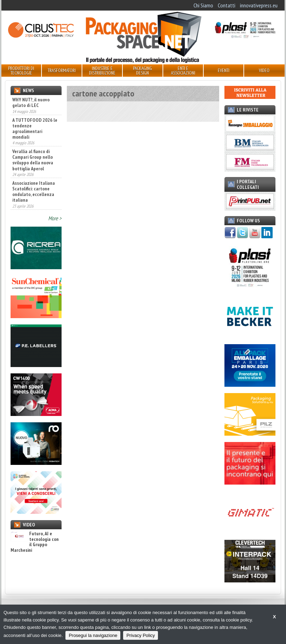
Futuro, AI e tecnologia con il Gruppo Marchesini (35, 542)
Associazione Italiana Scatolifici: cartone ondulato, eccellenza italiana (34, 191)
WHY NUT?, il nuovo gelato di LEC (31, 102)
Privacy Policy (141, 635)
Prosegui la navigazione (93, 635)
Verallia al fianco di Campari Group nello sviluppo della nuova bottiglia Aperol (33, 160)
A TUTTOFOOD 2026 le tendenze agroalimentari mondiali (35, 128)
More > (55, 218)
